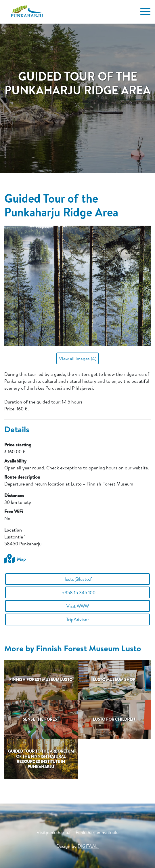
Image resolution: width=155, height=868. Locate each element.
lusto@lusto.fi (77, 579)
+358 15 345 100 (77, 593)
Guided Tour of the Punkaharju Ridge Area (61, 205)
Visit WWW (78, 606)
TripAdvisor (78, 619)
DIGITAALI (88, 846)
